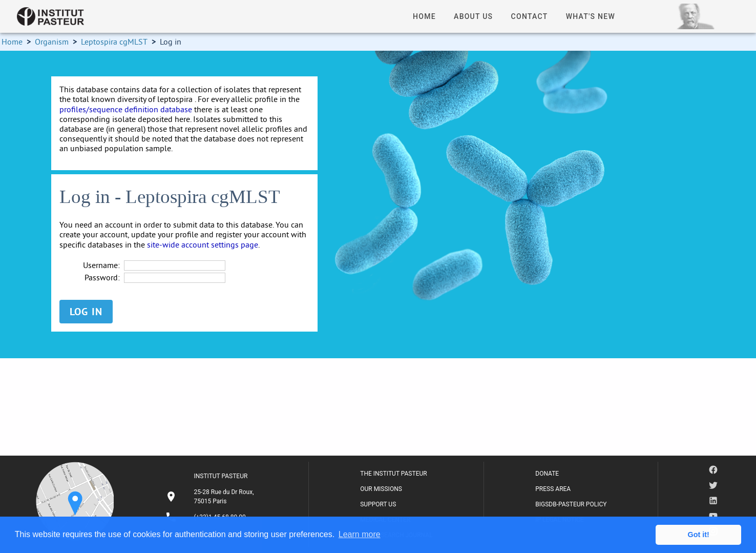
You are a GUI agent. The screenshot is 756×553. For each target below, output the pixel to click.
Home (12, 42)
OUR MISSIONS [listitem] (381, 489)
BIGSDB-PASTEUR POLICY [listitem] (571, 504)
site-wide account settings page (203, 244)
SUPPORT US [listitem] (378, 504)
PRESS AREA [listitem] (553, 489)
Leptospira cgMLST (114, 42)
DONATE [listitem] (547, 474)
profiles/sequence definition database (126, 109)
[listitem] (211, 497)
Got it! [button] (699, 535)
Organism (52, 42)
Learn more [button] (360, 534)
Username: (101, 265)
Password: (102, 278)
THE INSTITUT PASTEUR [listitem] (393, 474)
